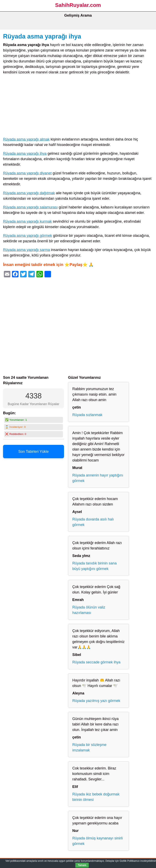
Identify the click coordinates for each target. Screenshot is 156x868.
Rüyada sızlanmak (87, 415)
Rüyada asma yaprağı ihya (42, 36)
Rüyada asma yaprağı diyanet (27, 173)
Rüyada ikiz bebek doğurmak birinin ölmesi (96, 797)
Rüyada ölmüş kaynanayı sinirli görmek (97, 841)
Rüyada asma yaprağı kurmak (27, 221)
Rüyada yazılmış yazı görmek (96, 701)
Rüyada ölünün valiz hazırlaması (89, 610)
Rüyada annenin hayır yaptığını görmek (98, 478)
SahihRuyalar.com (78, 5)
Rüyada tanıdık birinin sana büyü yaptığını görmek (94, 566)
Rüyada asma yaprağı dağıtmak (29, 193)
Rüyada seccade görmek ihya (96, 662)
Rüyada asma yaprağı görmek (28, 236)
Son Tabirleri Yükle (33, 452)
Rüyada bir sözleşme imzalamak (89, 747)
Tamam (82, 865)
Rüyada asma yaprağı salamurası (30, 207)
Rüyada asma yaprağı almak (26, 139)
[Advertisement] (78, 107)
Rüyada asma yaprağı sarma (27, 250)
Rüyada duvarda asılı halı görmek (93, 522)
